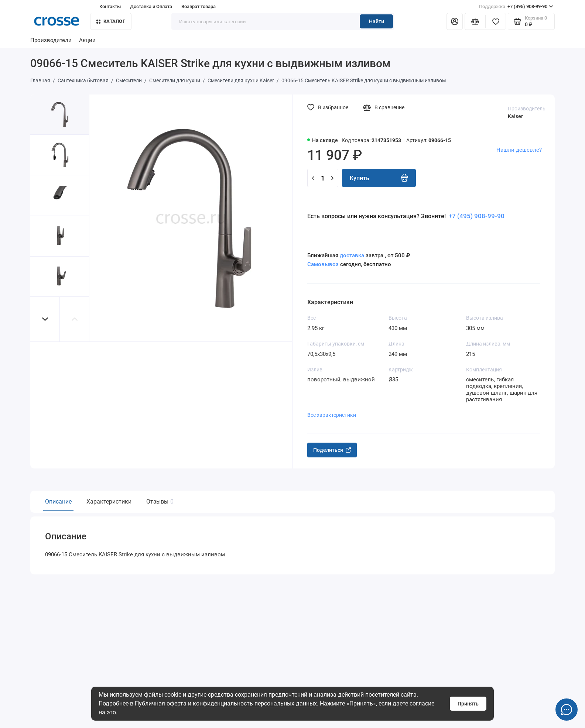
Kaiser (515, 116)
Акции (87, 40)
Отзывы (159, 502)
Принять (468, 704)
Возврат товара (199, 6)
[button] (45, 319)
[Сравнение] (475, 21)
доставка (352, 255)
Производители (51, 40)
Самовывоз (323, 264)
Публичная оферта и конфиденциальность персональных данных (226, 703)
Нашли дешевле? (519, 150)
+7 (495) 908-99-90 (516, 7)
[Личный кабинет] (455, 21)
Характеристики (109, 502)
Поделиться (332, 450)
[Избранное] (496, 21)
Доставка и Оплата (151, 6)
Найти (377, 21)
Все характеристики (332, 415)
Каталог (111, 21)
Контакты (110, 6)
